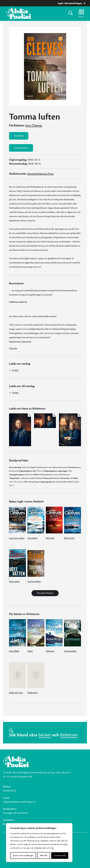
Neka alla (44, 856)
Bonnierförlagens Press (41, 174)
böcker (45, 735)
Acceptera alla (60, 856)
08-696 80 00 (9, 791)
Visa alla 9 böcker (45, 593)
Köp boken (19, 136)
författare (69, 735)
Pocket (15, 370)
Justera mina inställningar (23, 856)
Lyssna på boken (21, 148)
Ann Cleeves (34, 125)
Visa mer (13, 348)
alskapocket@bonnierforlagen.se (19, 802)
